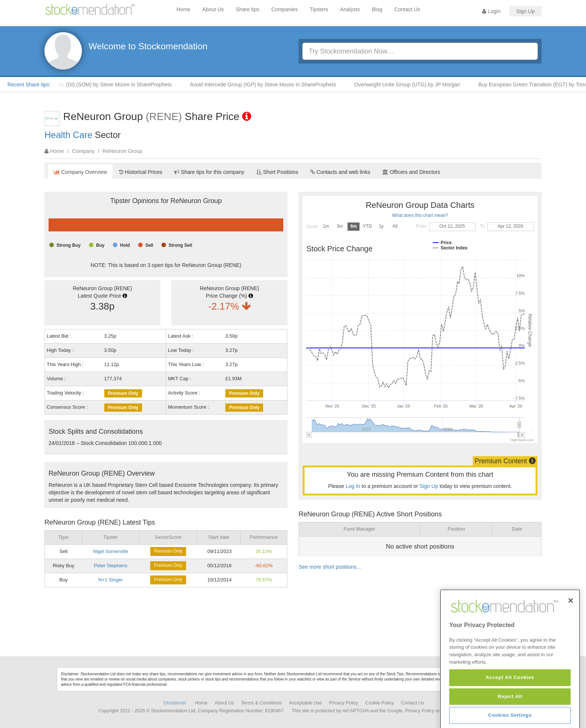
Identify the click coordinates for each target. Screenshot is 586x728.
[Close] (571, 640)
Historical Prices (141, 172)
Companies (285, 9)
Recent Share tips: (29, 85)
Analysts (350, 9)
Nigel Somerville (111, 551)
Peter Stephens (111, 566)
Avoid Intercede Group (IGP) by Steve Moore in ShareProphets (267, 85)
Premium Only (123, 393)
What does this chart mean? (420, 215)
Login (491, 11)
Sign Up (525, 11)
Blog (377, 9)
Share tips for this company (209, 172)
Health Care (68, 135)
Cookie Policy (380, 703)
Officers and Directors (411, 172)
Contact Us (407, 9)
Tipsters (319, 9)
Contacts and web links (340, 172)
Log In (353, 486)
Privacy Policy (343, 703)
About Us (213, 9)
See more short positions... (330, 567)
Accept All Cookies (510, 717)
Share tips (248, 9)
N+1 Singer (110, 580)
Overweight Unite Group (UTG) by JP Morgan (411, 85)
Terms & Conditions (261, 703)
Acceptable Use (305, 703)
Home (183, 9)
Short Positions (277, 172)
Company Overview (80, 172)
